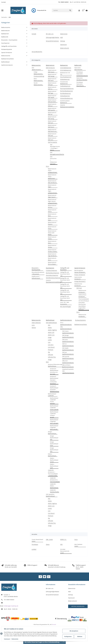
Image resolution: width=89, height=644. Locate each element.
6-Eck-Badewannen (66, 68)
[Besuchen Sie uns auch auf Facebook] (40, 577)
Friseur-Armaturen (80, 275)
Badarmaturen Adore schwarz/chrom (52, 171)
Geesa (48, 544)
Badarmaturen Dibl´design (52, 75)
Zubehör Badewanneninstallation (67, 106)
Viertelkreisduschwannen (53, 278)
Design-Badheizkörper (52, 433)
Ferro (47, 166)
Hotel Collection (36, 323)
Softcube (50, 355)
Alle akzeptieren (74, 631)
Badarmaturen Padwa (52, 238)
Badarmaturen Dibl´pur (52, 105)
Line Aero (51, 345)
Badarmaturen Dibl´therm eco (52, 130)
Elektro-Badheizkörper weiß (54, 466)
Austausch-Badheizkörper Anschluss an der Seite (54, 371)
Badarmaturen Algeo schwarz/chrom (52, 191)
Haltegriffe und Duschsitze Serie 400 (65, 292)
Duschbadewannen (66, 77)
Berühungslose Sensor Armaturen (80, 271)
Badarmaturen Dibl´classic (52, 71)
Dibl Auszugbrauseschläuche (57, 153)
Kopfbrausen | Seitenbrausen (36, 277)
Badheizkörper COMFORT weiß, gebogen (54, 421)
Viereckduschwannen (52, 275)
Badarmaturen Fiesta (52, 228)
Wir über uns (50, 588)
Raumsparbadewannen (67, 89)
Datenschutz (15, 639)
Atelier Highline (52, 330)
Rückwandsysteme (80, 320)
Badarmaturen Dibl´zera (52, 139)
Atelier (50, 328)
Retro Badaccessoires (38, 80)
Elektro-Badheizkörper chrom (54, 460)
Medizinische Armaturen (78, 285)
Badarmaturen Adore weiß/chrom (52, 177)
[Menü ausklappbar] (2, 10)
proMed (34, 549)
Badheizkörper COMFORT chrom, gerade (54, 408)
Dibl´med (79, 288)
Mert (47, 362)
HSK (61, 544)
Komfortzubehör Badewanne (65, 102)
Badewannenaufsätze (81, 324)
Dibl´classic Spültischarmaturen (68, 332)
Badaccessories (6, 56)
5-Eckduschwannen (51, 270)
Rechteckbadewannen (67, 91)
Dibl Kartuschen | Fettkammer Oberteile (53, 160)
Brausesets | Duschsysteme (9, 40)
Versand (54, 624)
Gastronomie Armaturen (78, 278)
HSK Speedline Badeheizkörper (50, 495)
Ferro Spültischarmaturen (66, 324)
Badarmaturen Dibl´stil (52, 113)
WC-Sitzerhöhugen (66, 307)
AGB (69, 592)
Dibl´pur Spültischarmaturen (68, 353)
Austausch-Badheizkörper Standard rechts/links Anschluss (54, 380)
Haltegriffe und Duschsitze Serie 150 (65, 274)
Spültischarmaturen (7, 65)
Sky (49, 352)
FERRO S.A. (63, 539)
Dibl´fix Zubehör (53, 142)
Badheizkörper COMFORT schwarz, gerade (54, 415)
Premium (51, 350)
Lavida (50, 340)
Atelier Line (51, 335)
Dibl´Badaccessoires (36, 69)
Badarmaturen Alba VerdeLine (52, 182)
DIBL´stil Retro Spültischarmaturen (68, 366)
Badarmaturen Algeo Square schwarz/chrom (52, 201)
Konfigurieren (68, 637)
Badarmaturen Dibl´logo (52, 92)
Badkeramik (5, 37)
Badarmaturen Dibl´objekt (52, 97)
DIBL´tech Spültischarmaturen (68, 362)
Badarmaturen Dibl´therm (52, 126)
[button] (82, 10)
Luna (33, 325)
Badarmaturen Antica (52, 211)
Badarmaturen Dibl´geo (52, 84)
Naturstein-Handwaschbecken (82, 79)
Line (49, 342)
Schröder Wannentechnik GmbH (65, 551)
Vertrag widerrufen (78, 606)
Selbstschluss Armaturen (82, 296)
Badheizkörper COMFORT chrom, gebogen (54, 401)
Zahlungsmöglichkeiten (52, 592)
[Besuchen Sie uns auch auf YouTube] (44, 577)
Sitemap (70, 595)
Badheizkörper (6, 62)
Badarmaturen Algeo (52, 186)
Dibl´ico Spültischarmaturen (68, 345)
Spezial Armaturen (7, 52)
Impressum (7, 639)
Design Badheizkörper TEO (54, 450)
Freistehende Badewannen (64, 83)
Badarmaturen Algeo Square (52, 196)
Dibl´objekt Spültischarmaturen (68, 349)
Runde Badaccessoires (38, 84)
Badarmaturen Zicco (52, 259)
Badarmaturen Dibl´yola (52, 135)
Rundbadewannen (66, 93)
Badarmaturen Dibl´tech (52, 122)
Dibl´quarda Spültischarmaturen (68, 357)
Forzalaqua (35, 544)
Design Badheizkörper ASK (54, 438)
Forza (76, 539)
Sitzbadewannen (65, 96)
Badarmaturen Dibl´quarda (52, 109)
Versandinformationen (52, 595)
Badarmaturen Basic (52, 215)
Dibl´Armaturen (50, 68)
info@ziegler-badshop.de (11, 606)
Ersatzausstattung (39, 76)
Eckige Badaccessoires (38, 73)
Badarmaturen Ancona (52, 206)
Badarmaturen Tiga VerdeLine (52, 255)
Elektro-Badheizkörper (52, 455)
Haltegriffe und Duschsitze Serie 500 (65, 298)
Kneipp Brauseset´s (80, 281)
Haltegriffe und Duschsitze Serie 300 (65, 286)
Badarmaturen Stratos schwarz (52, 251)
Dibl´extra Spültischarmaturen (68, 340)
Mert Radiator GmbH (78, 545)
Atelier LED (51, 332)
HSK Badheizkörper (51, 323)
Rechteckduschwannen (53, 273)
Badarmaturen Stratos (52, 246)
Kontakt (4, 2)
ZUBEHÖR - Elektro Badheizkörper (54, 486)
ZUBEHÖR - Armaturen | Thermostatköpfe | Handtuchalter (53, 473)
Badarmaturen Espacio (52, 223)
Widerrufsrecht (72, 601)
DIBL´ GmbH (49, 539)
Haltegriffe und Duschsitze (9, 46)
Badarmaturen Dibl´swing (52, 118)
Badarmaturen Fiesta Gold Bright (52, 233)
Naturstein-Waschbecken (78, 69)
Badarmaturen (6, 31)
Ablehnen (80, 637)
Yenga (50, 359)
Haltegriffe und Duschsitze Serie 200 (65, 280)
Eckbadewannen (65, 79)
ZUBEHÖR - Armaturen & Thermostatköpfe (55, 480)
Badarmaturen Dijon (52, 219)
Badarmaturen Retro (52, 242)
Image (50, 337)
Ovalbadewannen (65, 86)
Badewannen (5, 34)
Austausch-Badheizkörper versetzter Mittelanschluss (55, 389)
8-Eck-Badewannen (66, 70)
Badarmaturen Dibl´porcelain (52, 101)
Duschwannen (5, 43)
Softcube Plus (52, 357)
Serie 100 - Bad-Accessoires (65, 303)
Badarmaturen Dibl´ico (52, 88)
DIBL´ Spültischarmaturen (66, 328)
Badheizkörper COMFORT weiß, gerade (54, 427)
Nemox (34, 328)
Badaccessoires (6, 27)
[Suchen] (60, 10)
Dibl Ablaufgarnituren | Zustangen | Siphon (55, 147)
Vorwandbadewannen (66, 98)
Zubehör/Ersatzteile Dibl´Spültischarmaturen (68, 371)
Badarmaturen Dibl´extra (52, 80)
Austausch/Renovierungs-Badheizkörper (55, 365)
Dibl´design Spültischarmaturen (68, 336)
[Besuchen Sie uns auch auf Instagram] (49, 577)
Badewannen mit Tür (65, 74)
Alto (49, 325)
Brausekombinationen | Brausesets (38, 273)
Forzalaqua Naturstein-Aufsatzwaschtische (82, 74)
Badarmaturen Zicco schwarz (52, 263)
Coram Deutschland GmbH (37, 540)
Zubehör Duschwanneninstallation (53, 281)
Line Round (51, 347)
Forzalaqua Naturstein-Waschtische (80, 84)
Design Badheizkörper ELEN (54, 444)
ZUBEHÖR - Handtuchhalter (55, 491)
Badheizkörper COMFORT (52, 395)
